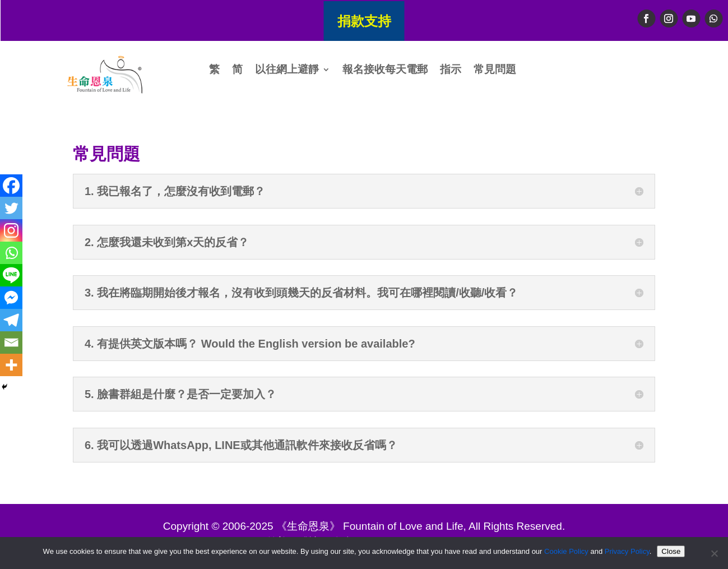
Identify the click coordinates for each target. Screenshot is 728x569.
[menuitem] (214, 72)
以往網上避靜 (287, 70)
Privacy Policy (627, 551)
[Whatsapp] (11, 253)
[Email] (11, 343)
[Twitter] (11, 208)
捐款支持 (364, 20)
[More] (11, 365)
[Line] (11, 275)
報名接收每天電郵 (385, 70)
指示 (451, 70)
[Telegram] (11, 320)
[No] (714, 553)
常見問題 (495, 70)
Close (671, 551)
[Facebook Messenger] (11, 298)
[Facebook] (11, 186)
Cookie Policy (566, 551)
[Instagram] (11, 230)
